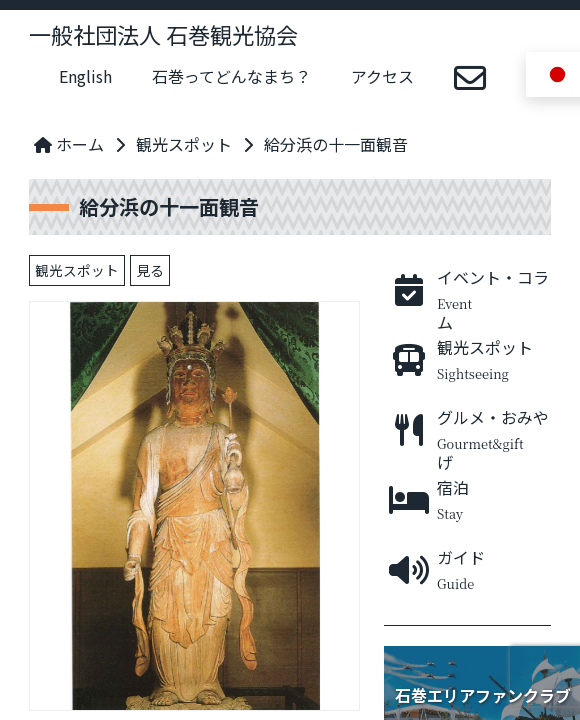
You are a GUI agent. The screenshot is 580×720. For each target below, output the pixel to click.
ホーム (69, 144)
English (85, 76)
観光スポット (184, 144)
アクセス (382, 76)
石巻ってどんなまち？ (231, 76)
